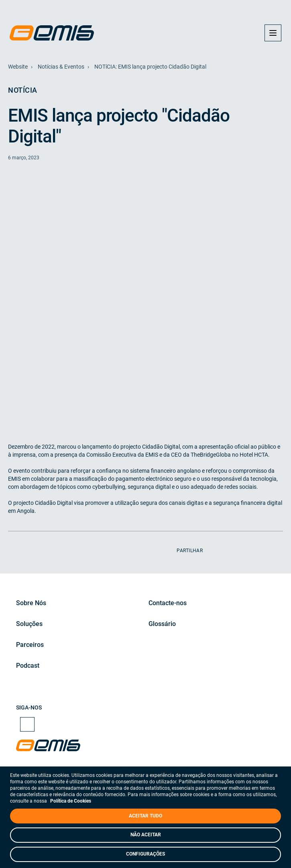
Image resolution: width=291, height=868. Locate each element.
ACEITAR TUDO (145, 816)
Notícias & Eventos (61, 67)
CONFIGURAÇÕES (145, 854)
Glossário (162, 624)
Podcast (28, 666)
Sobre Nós (31, 603)
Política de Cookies (71, 801)
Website (18, 67)
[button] (273, 33)
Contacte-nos (168, 603)
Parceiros (30, 645)
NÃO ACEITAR (146, 835)
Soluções (29, 624)
